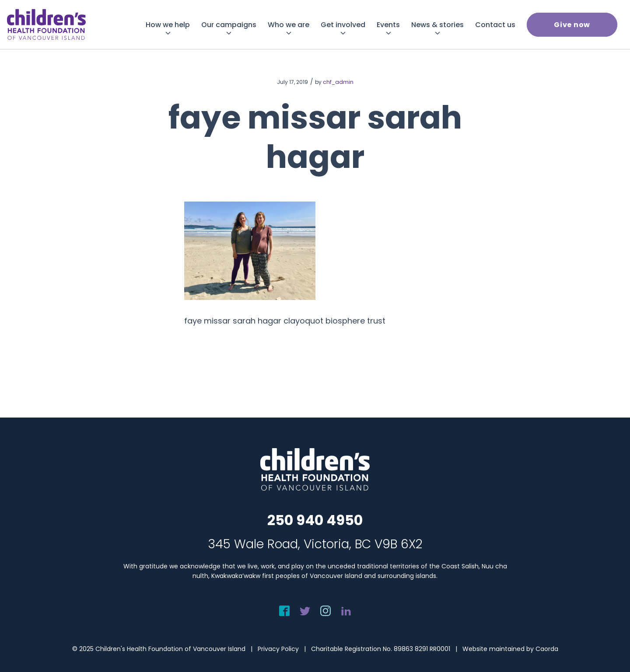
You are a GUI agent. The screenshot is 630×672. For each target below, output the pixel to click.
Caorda (547, 649)
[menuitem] (168, 25)
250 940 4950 (315, 520)
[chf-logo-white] (46, 24)
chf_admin (338, 82)
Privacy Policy (278, 649)
